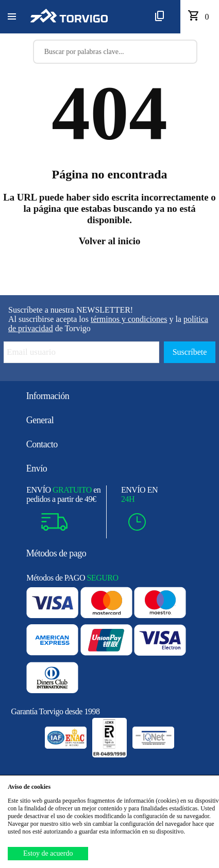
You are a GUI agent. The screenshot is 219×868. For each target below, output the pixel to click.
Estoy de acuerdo (48, 853)
